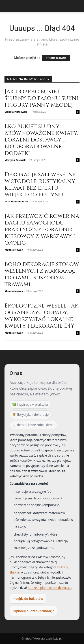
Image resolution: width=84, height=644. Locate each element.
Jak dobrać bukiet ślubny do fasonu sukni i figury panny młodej (41, 98)
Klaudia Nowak (14, 250)
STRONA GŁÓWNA (56, 58)
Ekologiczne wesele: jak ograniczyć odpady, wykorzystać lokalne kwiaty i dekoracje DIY (41, 316)
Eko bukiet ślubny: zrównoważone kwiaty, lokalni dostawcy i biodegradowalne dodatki (41, 140)
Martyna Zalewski (15, 160)
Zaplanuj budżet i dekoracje (33, 611)
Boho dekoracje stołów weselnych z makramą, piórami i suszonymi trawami (42, 274)
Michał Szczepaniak (16, 201)
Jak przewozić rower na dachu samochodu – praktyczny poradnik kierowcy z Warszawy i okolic (42, 230)
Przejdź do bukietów (28, 599)
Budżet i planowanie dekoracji (49, 588)
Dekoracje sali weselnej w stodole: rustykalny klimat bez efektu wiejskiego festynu (41, 185)
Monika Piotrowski (16, 112)
